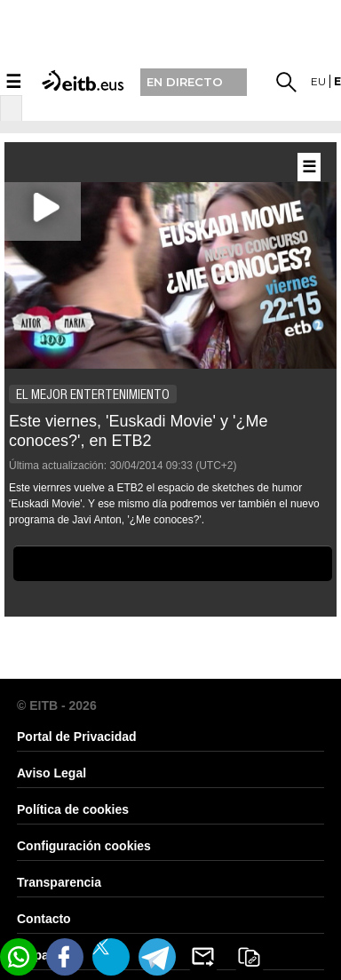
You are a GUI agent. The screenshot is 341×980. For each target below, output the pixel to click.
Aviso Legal (52, 773)
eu (318, 81)
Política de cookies (73, 809)
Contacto (44, 919)
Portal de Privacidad (77, 737)
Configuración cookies (84, 846)
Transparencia (59, 882)
